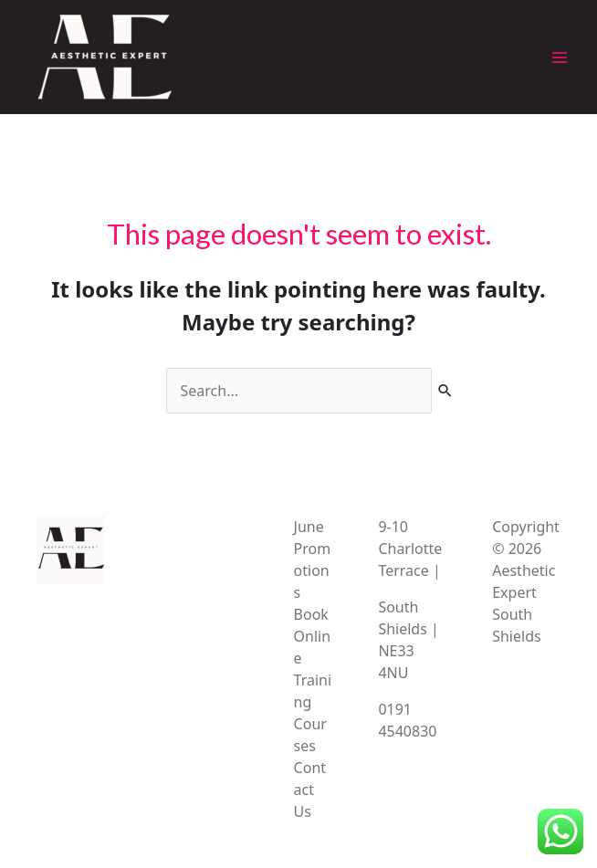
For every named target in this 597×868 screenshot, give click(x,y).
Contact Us (310, 790)
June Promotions (313, 559)
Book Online (313, 636)
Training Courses (313, 713)
